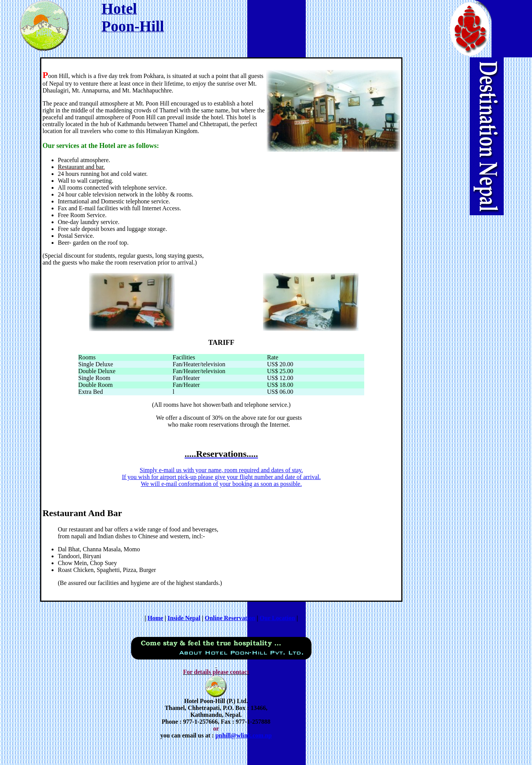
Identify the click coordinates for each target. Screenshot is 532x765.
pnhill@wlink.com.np (244, 735)
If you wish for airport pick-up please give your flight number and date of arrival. (221, 477)
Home (155, 618)
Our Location (277, 618)
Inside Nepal (184, 618)
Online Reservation (230, 618)
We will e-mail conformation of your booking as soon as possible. (221, 484)
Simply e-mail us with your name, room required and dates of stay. (221, 470)
